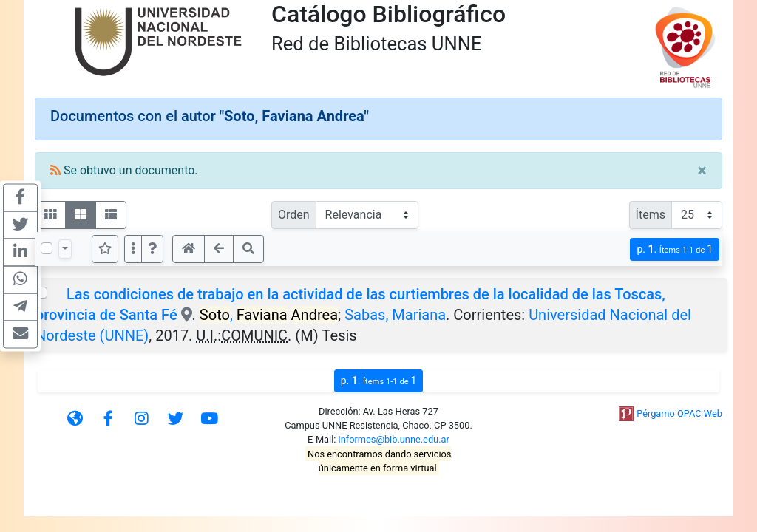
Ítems (651, 215)
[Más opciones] (133, 249)
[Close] (702, 171)
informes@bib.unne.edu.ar (394, 439)
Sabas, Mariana (395, 315)
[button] (152, 249)
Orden (294, 215)
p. (675, 249)
